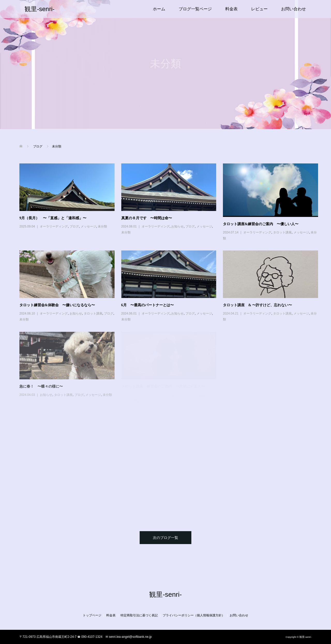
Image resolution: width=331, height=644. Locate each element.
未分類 (102, 226)
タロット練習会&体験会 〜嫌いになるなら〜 (57, 305)
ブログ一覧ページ (195, 9)
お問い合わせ (294, 9)
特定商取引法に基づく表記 (139, 615)
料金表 (231, 9)
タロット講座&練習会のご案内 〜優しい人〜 (261, 224)
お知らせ (177, 226)
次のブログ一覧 (165, 538)
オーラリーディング (54, 226)
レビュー (259, 9)
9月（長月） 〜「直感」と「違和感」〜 (53, 218)
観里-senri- (40, 9)
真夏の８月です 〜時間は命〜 (147, 218)
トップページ (92, 615)
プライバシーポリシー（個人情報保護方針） (194, 615)
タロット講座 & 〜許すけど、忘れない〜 (257, 305)
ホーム (159, 9)
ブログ (74, 226)
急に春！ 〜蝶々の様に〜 (41, 386)
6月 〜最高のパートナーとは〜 (148, 305)
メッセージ (88, 226)
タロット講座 (282, 232)
